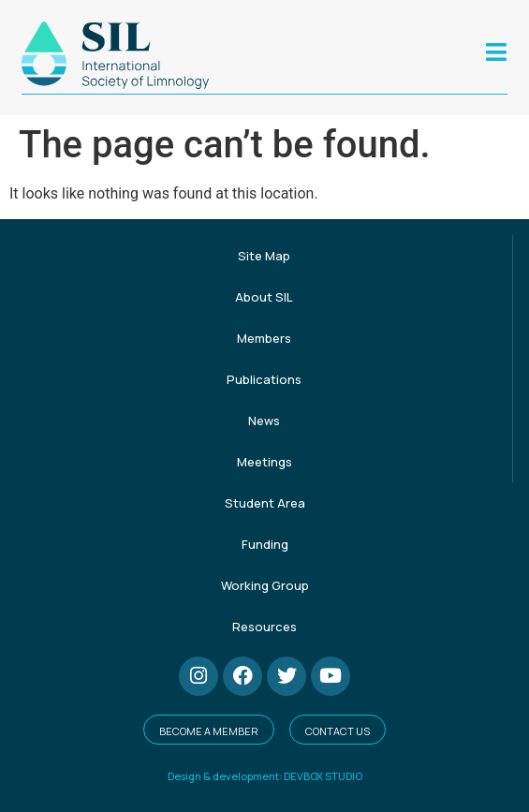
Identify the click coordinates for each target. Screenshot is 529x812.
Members (264, 338)
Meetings (264, 462)
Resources (264, 627)
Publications (264, 379)
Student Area (265, 503)
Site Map (264, 256)
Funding (265, 544)
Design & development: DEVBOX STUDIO (265, 776)
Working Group (265, 585)
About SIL (264, 297)
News (264, 421)
